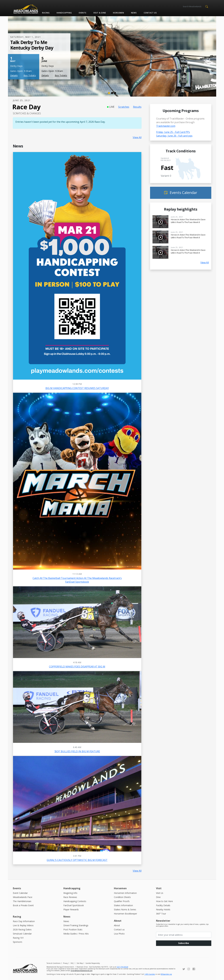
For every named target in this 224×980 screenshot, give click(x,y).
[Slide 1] (109, 93)
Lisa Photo (119, 934)
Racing (46, 13)
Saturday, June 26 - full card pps (174, 136)
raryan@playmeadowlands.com (82, 971)
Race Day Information (24, 921)
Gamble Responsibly (93, 963)
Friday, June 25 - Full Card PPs (173, 132)
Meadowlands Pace (23, 897)
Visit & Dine (100, 13)
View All (137, 137)
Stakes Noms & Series (125, 909)
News (134, 13)
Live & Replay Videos (23, 925)
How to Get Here (164, 901)
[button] (207, 6)
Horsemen (118, 13)
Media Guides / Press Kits (76, 934)
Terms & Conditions (53, 963)
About (117, 925)
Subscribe (184, 943)
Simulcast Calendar (22, 934)
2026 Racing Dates (22, 929)
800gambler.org (166, 974)
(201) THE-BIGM (122, 967)
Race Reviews (70, 897)
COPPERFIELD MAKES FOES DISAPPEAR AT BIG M (77, 667)
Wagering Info (70, 893)
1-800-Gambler (150, 974)
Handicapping (64, 13)
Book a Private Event (23, 905)
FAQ (72, 963)
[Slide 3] (115, 93)
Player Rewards (71, 909)
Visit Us (160, 893)
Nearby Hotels (163, 909)
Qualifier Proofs (122, 901)
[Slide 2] (112, 93)
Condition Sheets (122, 897)
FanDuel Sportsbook (74, 905)
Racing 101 (18, 938)
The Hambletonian (22, 901)
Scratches (124, 107)
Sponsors (18, 942)
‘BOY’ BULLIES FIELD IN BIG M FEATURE (77, 751)
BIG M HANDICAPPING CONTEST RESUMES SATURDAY (77, 388)
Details (14, 75)
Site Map (80, 963)
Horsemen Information (125, 893)
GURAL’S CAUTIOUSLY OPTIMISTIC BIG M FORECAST (77, 860)
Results (137, 107)
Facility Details (163, 905)
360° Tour (161, 914)
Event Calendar (20, 893)
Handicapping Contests (75, 901)
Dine (158, 897)
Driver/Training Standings (76, 925)
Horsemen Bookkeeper (125, 914)
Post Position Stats (73, 929)
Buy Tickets (30, 75)
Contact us (150, 13)
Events (83, 13)
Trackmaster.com (166, 126)
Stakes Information (123, 905)
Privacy (65, 963)
